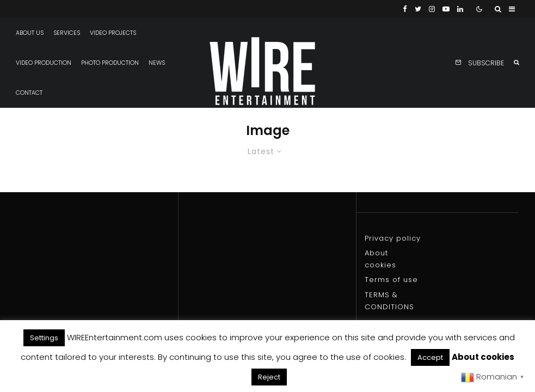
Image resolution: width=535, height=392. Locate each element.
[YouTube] (446, 9)
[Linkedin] (460, 9)
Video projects (113, 33)
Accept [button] (430, 357)
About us (30, 33)
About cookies (483, 357)
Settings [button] (44, 338)
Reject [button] (269, 377)
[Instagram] (432, 9)
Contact (29, 93)
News (157, 63)
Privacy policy (393, 238)
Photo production (110, 63)
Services (67, 33)
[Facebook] (405, 9)
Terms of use (391, 280)
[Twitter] (418, 9)
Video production (44, 63)
